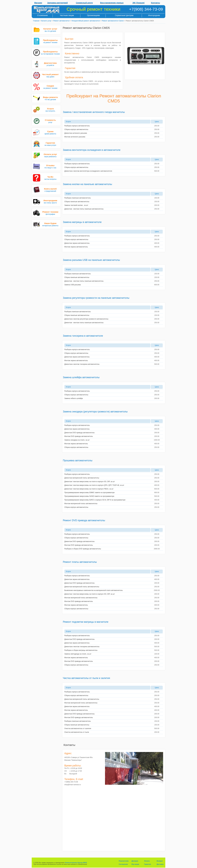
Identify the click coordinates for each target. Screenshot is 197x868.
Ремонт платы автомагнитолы (80, 562)
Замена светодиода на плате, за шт (78, 654)
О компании (42, 15)
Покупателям (124, 861)
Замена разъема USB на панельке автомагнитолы (91, 260)
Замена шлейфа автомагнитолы (81, 377)
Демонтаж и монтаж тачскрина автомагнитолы (82, 364)
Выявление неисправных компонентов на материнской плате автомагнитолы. (94, 590)
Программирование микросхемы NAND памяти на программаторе (89, 496)
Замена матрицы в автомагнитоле (82, 222)
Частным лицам (67, 15)
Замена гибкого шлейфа (74, 398)
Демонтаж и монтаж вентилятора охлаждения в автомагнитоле (88, 171)
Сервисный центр (84, 3)
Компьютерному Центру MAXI (76, 863)
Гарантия (148, 864)
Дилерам (135, 861)
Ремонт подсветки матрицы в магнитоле (86, 622)
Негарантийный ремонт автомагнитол (86, 21)
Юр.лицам (135, 864)
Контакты (156, 3)
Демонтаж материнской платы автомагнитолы (82, 478)
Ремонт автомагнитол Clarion (113, 21)
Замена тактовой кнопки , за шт (76, 205)
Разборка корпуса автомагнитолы (77, 126)
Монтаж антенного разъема (75, 137)
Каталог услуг (46, 21)
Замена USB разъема (73, 285)
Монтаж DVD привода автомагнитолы (79, 436)
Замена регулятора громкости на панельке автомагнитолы (96, 298)
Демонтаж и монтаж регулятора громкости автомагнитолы (86, 319)
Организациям (93, 15)
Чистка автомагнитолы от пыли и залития (86, 678)
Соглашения (123, 864)
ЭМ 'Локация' (139, 3)
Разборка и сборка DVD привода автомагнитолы (83, 549)
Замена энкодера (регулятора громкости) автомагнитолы (95, 412)
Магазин (38, 3)
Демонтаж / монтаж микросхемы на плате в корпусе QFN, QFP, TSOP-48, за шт (94, 485)
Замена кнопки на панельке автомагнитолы (87, 184)
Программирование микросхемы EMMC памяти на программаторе (89, 493)
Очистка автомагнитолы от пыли (77, 732)
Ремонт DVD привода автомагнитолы (84, 520)
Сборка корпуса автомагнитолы (76, 129)
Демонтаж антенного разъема (76, 133)
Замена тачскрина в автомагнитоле (83, 336)
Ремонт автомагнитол (61, 21)
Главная (36, 21)
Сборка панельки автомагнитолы (77, 202)
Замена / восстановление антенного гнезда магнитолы (94, 112)
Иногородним (154, 15)
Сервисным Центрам (124, 15)
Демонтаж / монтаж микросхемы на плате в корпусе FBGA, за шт (89, 489)
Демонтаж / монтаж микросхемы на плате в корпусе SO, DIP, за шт (90, 482)
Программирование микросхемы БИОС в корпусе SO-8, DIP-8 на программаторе (95, 500)
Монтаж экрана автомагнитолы (76, 247)
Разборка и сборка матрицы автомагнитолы (81, 650)
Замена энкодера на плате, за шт (77, 440)
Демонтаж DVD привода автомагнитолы (79, 433)
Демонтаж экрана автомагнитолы (77, 243)
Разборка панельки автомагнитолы (78, 198)
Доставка (160, 864)
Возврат (160, 861)
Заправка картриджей (58, 3)
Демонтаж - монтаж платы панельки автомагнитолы (84, 209)
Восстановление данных (112, 3)
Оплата (147, 861)
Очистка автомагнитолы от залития (78, 728)
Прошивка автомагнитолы (78, 460)
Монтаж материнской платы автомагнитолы (81, 504)
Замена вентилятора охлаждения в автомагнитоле (92, 150)
